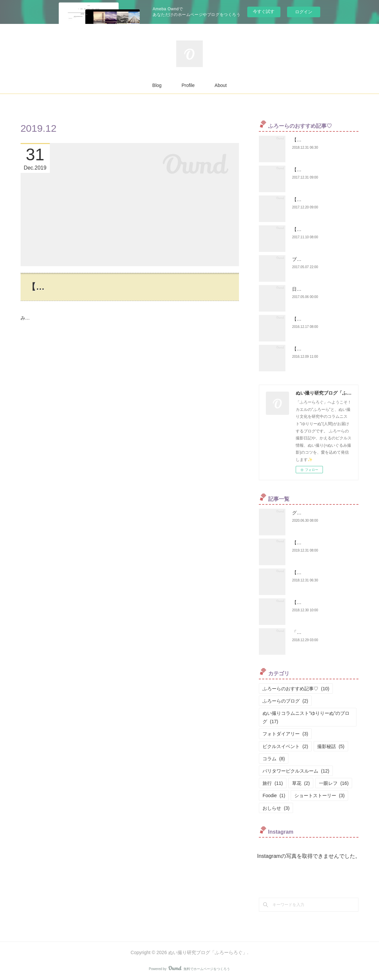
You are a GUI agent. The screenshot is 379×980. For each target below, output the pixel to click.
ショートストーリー (319, 795)
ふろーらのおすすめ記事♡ (296, 689)
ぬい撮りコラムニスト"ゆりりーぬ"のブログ (306, 717)
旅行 (273, 783)
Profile (188, 85)
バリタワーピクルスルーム (296, 771)
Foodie (274, 795)
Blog (157, 85)
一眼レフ (334, 783)
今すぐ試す (264, 11)
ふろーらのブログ (285, 701)
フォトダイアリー (285, 734)
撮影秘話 (331, 746)
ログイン (304, 12)
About (221, 85)
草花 (301, 783)
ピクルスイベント (285, 746)
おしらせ (276, 808)
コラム (274, 759)
